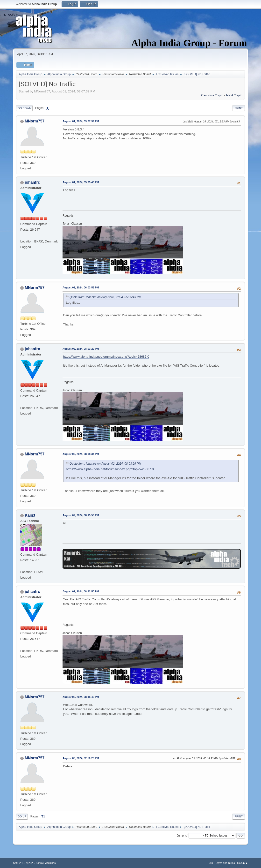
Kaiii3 (30, 515)
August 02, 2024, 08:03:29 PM (81, 349)
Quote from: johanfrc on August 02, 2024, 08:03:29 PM (105, 464)
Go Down (24, 108)
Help (210, 863)
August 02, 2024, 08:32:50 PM (81, 591)
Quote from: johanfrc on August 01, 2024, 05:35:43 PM (105, 297)
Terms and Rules (225, 863)
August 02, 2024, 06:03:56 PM (81, 287)
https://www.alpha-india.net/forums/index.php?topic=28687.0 (106, 357)
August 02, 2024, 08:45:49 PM (81, 697)
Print (239, 108)
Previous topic (212, 95)
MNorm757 (35, 121)
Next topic (234, 95)
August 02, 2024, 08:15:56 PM (81, 515)
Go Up (22, 816)
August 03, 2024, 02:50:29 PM (81, 758)
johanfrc (32, 182)
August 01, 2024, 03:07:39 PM (81, 121)
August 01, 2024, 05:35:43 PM (81, 182)
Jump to (182, 835)
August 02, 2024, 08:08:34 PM (81, 454)
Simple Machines (46, 863)
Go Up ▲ (243, 863)
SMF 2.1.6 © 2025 (24, 863)
